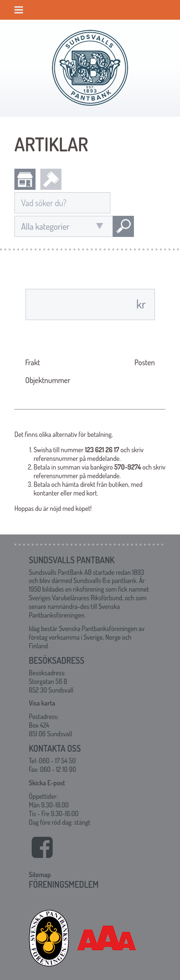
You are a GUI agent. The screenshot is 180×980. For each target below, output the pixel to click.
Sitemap (40, 875)
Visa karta (42, 703)
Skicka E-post (47, 783)
